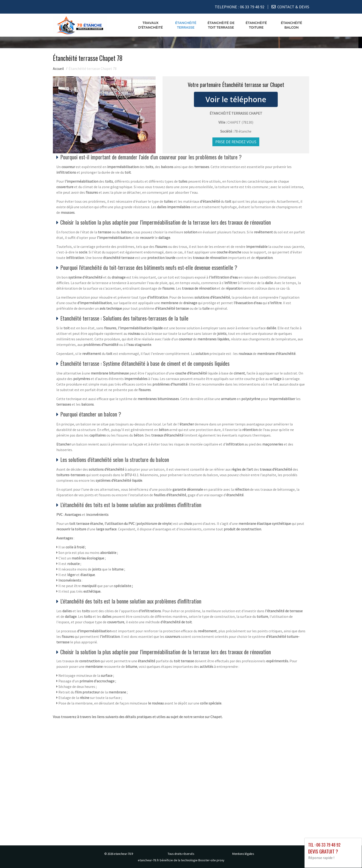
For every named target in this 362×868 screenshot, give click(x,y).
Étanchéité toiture (256, 25)
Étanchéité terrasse (186, 25)
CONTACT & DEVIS (293, 7)
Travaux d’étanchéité (150, 25)
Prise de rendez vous (236, 142)
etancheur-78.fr (124, 854)
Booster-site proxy (211, 860)
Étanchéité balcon (292, 25)
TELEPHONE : (240, 7)
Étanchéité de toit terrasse (221, 25)
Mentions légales (243, 854)
